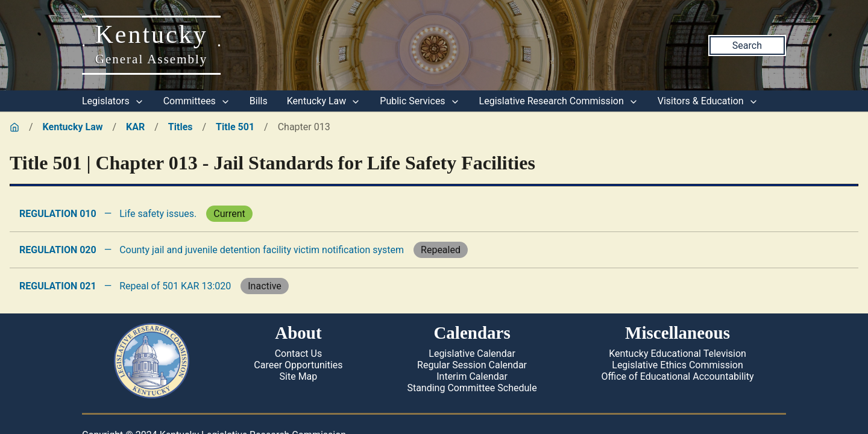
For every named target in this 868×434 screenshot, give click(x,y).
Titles (181, 127)
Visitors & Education (708, 101)
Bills (259, 101)
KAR (135, 127)
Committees (197, 101)
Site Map (299, 376)
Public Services (420, 101)
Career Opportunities (298, 365)
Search (747, 46)
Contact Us (299, 354)
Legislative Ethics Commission (678, 365)
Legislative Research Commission (559, 101)
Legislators (113, 101)
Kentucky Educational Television (678, 354)
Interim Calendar (472, 376)
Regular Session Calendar (472, 365)
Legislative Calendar (472, 354)
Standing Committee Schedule (472, 388)
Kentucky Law (324, 101)
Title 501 (235, 127)
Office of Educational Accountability (678, 376)
